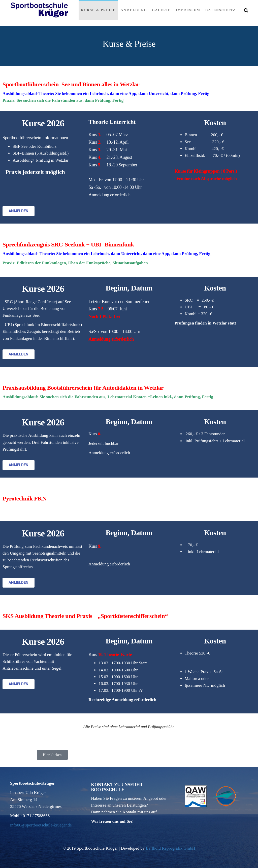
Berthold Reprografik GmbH (170, 848)
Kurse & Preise (98, 10)
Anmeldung (134, 10)
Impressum (188, 10)
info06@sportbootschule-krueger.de (41, 825)
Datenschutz (220, 10)
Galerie (162, 10)
